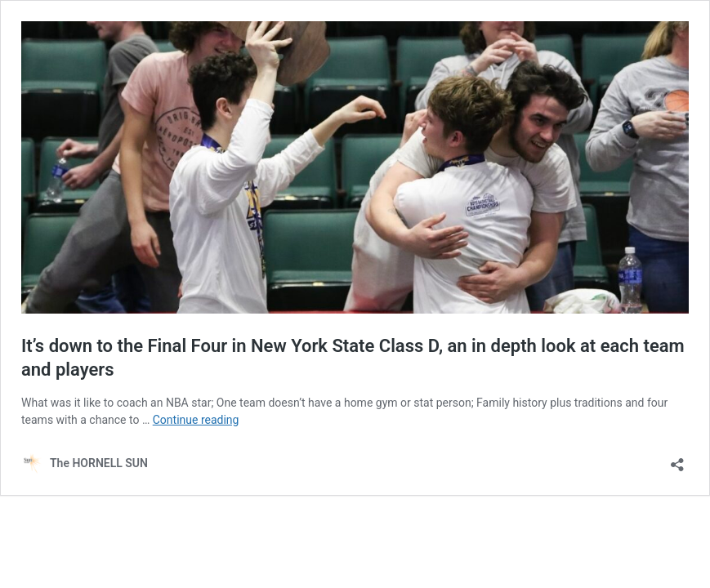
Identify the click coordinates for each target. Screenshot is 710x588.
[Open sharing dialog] (677, 459)
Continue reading (196, 420)
